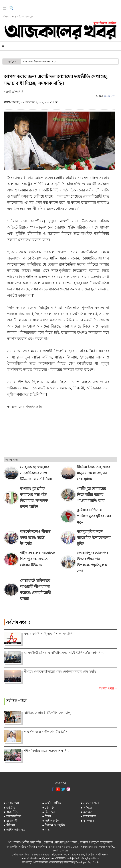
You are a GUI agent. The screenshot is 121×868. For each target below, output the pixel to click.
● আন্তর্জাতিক (12, 816)
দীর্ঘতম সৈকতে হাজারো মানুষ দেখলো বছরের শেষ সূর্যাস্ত (60, 671)
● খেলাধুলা (49, 808)
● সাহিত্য (86, 808)
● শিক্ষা (47, 816)
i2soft (96, 862)
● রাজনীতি (11, 812)
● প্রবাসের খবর (90, 803)
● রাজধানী (10, 821)
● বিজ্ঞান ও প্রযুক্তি (54, 825)
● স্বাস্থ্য (46, 830)
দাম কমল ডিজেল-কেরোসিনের (41, 61)
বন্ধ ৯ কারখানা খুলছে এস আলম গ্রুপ (48, 634)
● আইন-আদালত (14, 830)
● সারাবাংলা (11, 803)
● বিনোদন (49, 812)
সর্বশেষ (12, 62)
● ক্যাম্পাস (87, 821)
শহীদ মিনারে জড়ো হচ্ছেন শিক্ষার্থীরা (47, 751)
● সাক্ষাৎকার (88, 816)
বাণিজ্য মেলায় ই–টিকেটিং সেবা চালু (47, 713)
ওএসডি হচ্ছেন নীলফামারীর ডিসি (46, 732)
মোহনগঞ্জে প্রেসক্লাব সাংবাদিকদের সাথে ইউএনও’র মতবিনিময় (64, 653)
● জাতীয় (9, 808)
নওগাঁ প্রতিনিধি (14, 92)
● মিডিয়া (9, 825)
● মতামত (86, 812)
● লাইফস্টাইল (51, 821)
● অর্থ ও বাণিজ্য (52, 803)
